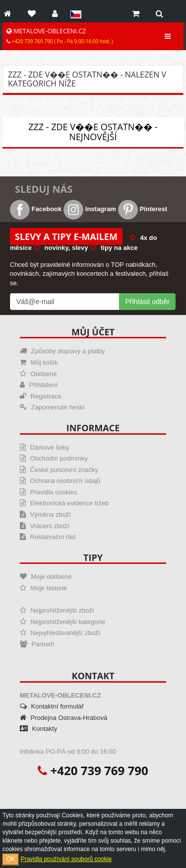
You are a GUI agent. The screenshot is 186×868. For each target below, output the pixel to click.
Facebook (36, 209)
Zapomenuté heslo (52, 407)
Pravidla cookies (48, 492)
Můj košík (39, 362)
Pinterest (143, 209)
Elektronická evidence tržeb (64, 503)
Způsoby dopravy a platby (62, 351)
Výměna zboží (45, 514)
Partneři (37, 644)
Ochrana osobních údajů (60, 481)
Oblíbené (38, 374)
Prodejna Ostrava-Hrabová (63, 718)
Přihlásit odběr (148, 302)
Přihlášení (39, 385)
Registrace (41, 396)
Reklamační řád (48, 537)
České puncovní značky (59, 470)
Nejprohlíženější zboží (57, 610)
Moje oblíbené (46, 577)
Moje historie (43, 588)
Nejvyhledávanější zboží (60, 633)
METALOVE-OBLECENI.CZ (60, 36)
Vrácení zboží (45, 526)
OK (11, 859)
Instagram (90, 209)
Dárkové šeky (44, 447)
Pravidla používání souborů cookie (66, 859)
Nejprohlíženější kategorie (62, 622)
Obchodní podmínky (54, 458)
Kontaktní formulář (52, 706)
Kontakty (38, 729)
